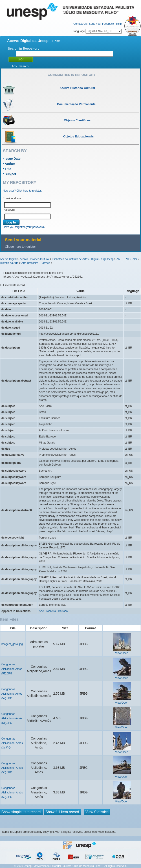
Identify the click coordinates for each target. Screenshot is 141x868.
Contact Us (80, 24)
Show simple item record (22, 812)
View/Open (122, 653)
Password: (9, 210)
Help (119, 24)
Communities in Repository (72, 75)
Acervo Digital (8, 259)
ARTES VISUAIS (127, 259)
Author (10, 164)
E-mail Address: (12, 198)
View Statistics (97, 812)
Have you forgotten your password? (24, 227)
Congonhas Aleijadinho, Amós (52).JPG (12, 793)
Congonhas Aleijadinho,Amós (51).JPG (12, 718)
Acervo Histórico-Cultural (34, 259)
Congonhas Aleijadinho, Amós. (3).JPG (12, 743)
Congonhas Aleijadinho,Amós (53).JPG (12, 669)
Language (97, 31)
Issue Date (13, 159)
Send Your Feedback (101, 24)
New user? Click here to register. (22, 191)
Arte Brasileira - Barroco (36, 263)
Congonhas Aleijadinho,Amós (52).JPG (12, 694)
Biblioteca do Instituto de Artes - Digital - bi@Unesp (83, 259)
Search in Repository (24, 49)
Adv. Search (20, 66)
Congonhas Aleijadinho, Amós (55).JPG (12, 768)
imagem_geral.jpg (12, 644)
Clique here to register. (21, 247)
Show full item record (63, 812)
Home (56, 41)
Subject (10, 174)
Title (8, 169)
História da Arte (9, 263)
